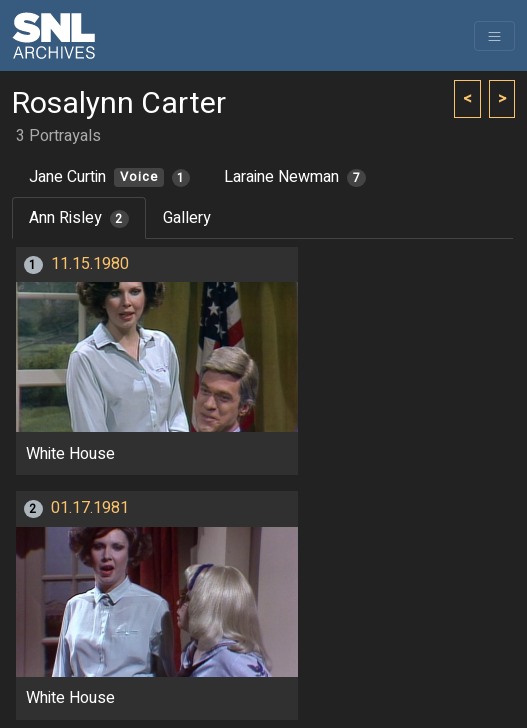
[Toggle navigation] (494, 36)
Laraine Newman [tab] (295, 177)
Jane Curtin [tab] (109, 177)
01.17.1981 (90, 508)
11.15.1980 (90, 264)
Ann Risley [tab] (79, 218)
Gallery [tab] (187, 218)
